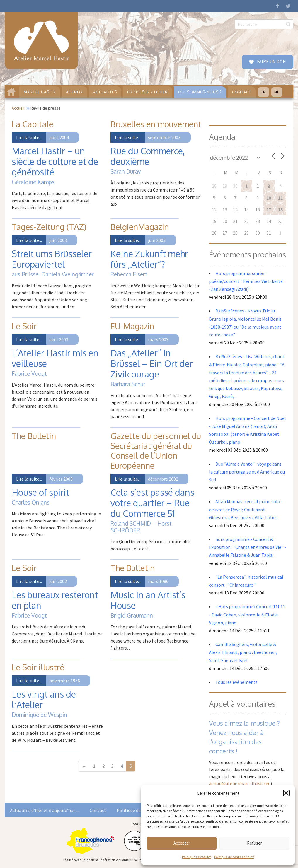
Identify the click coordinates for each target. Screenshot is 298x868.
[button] (286, 793)
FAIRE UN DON (271, 61)
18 (280, 210)
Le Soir (24, 326)
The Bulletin (34, 436)
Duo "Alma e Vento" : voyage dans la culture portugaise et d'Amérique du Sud (247, 472)
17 (269, 210)
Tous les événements (236, 682)
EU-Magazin (132, 326)
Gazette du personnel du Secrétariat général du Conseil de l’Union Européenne (156, 451)
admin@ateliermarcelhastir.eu (240, 783)
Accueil (18, 108)
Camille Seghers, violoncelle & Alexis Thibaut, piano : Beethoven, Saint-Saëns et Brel (243, 652)
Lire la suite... (29, 137)
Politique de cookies (197, 857)
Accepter (182, 843)
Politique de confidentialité (234, 857)
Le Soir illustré (38, 667)
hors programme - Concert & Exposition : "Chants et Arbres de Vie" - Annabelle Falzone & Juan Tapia (247, 547)
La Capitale (33, 124)
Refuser (254, 843)
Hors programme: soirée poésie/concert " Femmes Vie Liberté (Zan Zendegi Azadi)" (246, 281)
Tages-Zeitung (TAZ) (49, 227)
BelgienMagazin (140, 227)
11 (280, 198)
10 (269, 198)
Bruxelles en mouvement (156, 124)
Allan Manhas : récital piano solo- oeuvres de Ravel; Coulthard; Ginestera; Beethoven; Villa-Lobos (245, 509)
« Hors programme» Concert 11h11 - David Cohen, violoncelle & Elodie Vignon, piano (247, 614)
